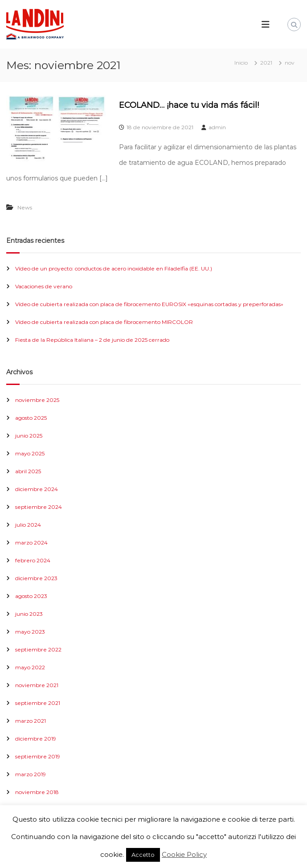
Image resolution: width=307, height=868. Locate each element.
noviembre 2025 (37, 400)
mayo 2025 (30, 453)
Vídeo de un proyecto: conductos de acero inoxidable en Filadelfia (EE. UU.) (114, 268)
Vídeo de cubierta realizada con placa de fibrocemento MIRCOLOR (104, 322)
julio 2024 (28, 525)
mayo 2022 (30, 667)
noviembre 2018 (37, 792)
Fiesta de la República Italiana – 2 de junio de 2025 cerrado (92, 340)
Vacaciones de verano (44, 286)
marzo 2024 (31, 542)
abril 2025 (28, 471)
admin (217, 127)
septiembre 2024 (39, 507)
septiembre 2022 (38, 649)
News (25, 207)
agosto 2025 (31, 418)
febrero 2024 (33, 560)
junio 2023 (29, 614)
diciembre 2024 (37, 489)
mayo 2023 (30, 632)
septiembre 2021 (38, 703)
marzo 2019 (31, 774)
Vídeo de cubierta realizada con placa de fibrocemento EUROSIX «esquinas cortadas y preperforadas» (149, 304)
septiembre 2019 (38, 756)
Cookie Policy (184, 854)
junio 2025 (29, 436)
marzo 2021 (31, 721)
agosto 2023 (31, 596)
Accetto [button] (143, 855)
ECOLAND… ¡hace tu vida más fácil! (189, 105)
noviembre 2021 (37, 685)
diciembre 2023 (36, 578)
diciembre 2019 (36, 739)
